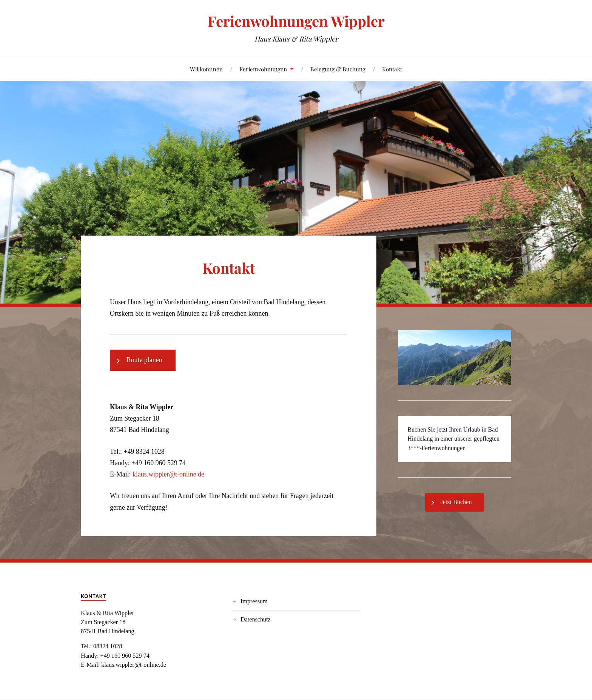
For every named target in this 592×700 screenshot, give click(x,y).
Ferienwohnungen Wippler (296, 21)
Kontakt (392, 69)
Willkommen (206, 69)
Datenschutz (256, 619)
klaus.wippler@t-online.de (168, 474)
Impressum (254, 601)
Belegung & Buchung (338, 69)
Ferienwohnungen (263, 69)
